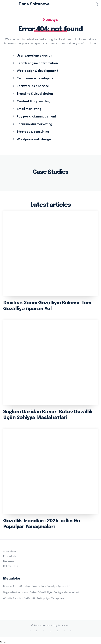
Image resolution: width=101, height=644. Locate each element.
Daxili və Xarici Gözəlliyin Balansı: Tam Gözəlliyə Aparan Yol (37, 586)
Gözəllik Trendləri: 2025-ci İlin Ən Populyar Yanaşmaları (34, 599)
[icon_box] (32, 55)
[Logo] (50, 4)
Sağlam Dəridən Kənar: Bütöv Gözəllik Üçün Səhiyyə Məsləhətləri (41, 592)
